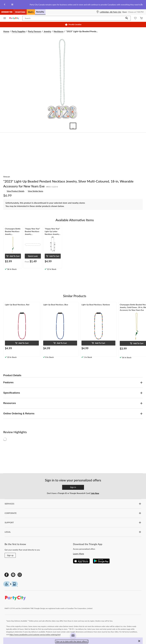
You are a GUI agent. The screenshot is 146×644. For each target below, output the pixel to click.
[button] (127, 18)
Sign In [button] (73, 487)
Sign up (10, 555)
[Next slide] (141, 5)
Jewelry (47, 31)
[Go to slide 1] (73, 126)
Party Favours (35, 31)
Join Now (95, 493)
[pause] (12, 5)
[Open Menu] (5, 18)
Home (6, 31)
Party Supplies (19, 31)
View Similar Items (35, 191)
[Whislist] (135, 18)
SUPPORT (73, 523)
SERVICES (73, 504)
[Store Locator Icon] (98, 12)
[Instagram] (20, 575)
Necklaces (59, 31)
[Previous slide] (5, 5)
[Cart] (141, 18)
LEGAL (73, 532)
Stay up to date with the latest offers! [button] (72, 641)
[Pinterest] (13, 575)
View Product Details (16, 191)
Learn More (79, 554)
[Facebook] (7, 575)
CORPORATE (73, 513)
